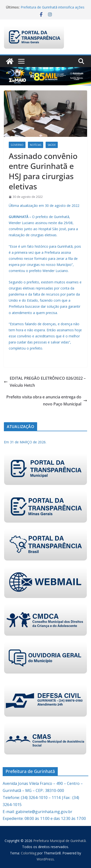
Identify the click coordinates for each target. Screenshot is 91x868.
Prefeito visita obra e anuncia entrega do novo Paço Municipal (47, 400)
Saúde (52, 145)
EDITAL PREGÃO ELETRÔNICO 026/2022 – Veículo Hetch (45, 382)
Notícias (36, 145)
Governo (17, 145)
